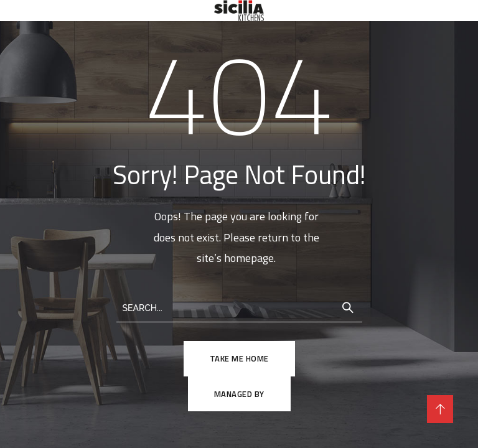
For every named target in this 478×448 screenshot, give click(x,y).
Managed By (239, 394)
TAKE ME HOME (239, 358)
